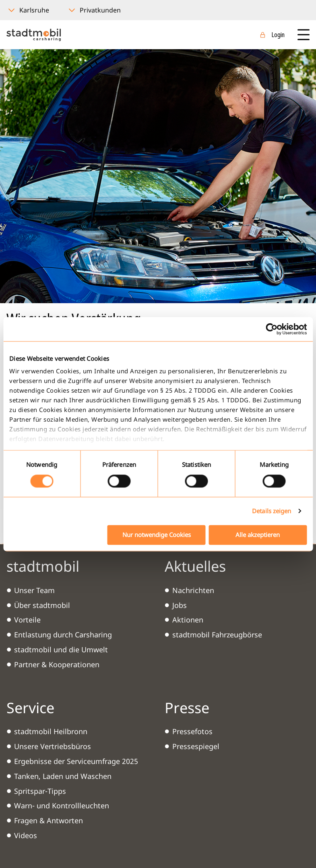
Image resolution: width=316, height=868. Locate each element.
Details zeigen (272, 511)
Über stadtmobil (42, 605)
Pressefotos (192, 731)
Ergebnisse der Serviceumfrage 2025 (76, 761)
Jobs (180, 605)
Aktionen (188, 620)
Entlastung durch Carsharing (63, 635)
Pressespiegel (196, 746)
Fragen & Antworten (49, 820)
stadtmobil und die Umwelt (61, 649)
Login (278, 35)
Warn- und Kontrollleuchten (62, 806)
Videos (26, 835)
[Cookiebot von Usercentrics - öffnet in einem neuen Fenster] (272, 329)
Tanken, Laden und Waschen (63, 776)
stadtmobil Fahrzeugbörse (217, 635)
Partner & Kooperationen (57, 664)
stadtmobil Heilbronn (51, 731)
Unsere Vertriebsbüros (53, 746)
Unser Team (34, 590)
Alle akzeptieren (258, 535)
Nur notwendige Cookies (157, 535)
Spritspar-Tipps (40, 791)
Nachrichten (193, 590)
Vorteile (27, 620)
